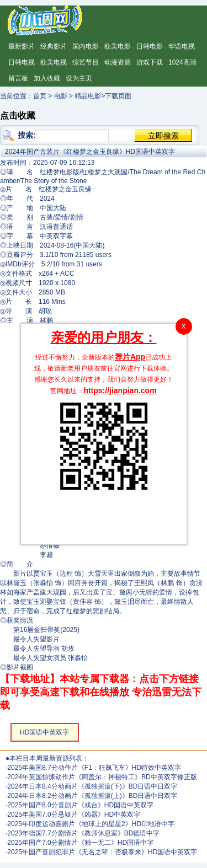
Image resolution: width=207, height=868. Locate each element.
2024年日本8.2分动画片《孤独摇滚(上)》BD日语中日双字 (92, 796)
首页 (40, 96)
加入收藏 (47, 78)
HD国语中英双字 (44, 732)
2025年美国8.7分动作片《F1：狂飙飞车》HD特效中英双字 (94, 768)
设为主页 (79, 78)
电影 (61, 96)
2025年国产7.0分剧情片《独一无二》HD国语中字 (80, 843)
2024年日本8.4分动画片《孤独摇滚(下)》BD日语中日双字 (92, 786)
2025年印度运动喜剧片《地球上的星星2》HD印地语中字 (91, 824)
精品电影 (88, 96)
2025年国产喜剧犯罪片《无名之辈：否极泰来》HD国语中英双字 (102, 852)
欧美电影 (118, 46)
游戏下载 (150, 62)
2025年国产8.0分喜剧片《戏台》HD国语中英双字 (80, 805)
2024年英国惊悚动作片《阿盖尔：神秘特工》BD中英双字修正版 (102, 777)
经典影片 (54, 46)
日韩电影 (150, 46)
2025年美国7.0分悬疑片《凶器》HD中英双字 (74, 815)
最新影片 (22, 46)
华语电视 (182, 46)
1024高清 (182, 62)
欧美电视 (54, 62)
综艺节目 (86, 62)
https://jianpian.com (120, 390)
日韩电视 (22, 62)
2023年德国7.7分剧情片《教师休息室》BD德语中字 (83, 833)
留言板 (18, 78)
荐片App (130, 357)
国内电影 (86, 46)
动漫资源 (118, 62)
